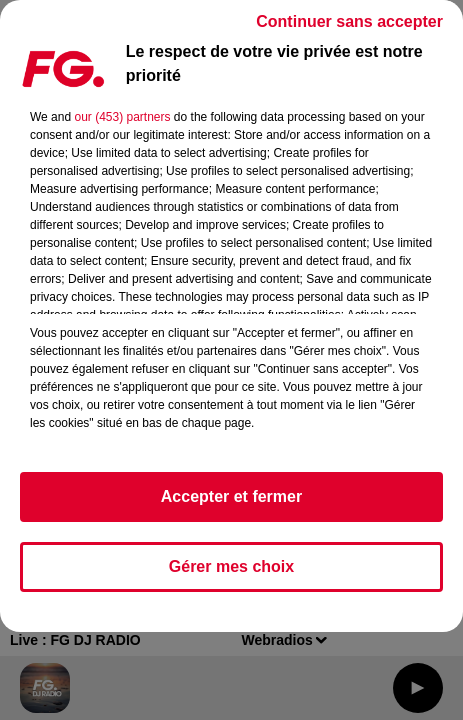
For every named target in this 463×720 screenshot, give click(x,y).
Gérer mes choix (231, 566)
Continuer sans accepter (349, 21)
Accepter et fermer (231, 496)
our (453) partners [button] (122, 117)
